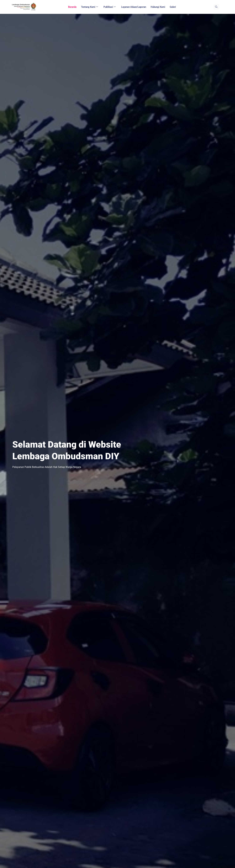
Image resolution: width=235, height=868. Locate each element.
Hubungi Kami (158, 7)
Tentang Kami (90, 7)
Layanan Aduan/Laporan (134, 7)
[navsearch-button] (216, 7)
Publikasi (110, 7)
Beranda (72, 7)
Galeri (173, 7)
